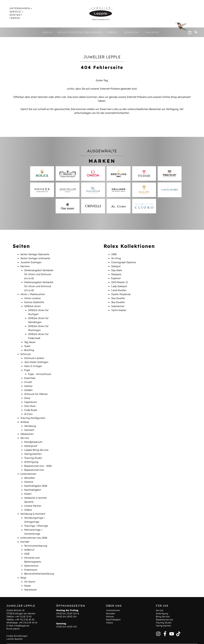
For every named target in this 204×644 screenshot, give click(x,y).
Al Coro (29, 408)
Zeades (29, 385)
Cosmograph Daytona (124, 262)
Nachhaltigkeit (33, 480)
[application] (28, 8)
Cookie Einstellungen (18, 627)
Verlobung (30, 419)
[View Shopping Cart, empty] (190, 32)
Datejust (116, 266)
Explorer (116, 277)
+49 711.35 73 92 (24, 608)
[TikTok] (178, 625)
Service (25, 431)
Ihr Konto (30, 568)
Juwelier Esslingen (31, 262)
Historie (29, 473)
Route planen (13, 620)
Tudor (28, 342)
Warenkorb (31, 576)
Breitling (29, 346)
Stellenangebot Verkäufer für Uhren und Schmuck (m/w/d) (39, 273)
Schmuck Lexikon (35, 354)
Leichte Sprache (15, 630)
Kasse (28, 572)
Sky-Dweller (118, 300)
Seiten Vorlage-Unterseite (36, 258)
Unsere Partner (33, 496)
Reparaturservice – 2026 (39, 457)
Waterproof (31, 438)
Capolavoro (31, 396)
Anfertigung (31, 453)
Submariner (118, 304)
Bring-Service (163, 608)
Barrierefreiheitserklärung (40, 561)
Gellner (28, 381)
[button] (19, 8)
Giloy (27, 392)
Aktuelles (30, 469)
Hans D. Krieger (34, 362)
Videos (28, 499)
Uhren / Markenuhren (33, 293)
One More (30, 400)
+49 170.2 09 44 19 (29, 614)
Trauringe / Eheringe (36, 515)
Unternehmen (29, 465)
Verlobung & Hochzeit (33, 503)
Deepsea (117, 273)
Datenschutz (32, 553)
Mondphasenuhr (34, 434)
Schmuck (26, 350)
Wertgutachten (33, 446)
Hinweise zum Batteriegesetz (80, 639)
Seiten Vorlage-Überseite (35, 254)
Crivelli (28, 377)
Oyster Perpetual (121, 293)
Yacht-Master (119, 308)
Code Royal (31, 404)
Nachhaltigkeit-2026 (36, 476)
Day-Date (117, 270)
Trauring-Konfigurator (33, 411)
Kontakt (25, 530)
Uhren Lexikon (33, 296)
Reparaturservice (35, 461)
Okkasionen (27, 427)
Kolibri (28, 484)
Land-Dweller (119, 289)
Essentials (30, 373)
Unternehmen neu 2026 (34, 526)
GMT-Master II (120, 281)
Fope (27, 365)
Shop (24, 565)
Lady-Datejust (120, 285)
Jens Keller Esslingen (37, 358)
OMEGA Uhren (33, 304)
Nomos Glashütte (35, 300)
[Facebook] (165, 625)
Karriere (25, 266)
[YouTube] (172, 625)
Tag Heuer (30, 339)
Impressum (31, 557)
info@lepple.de (22, 617)
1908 (114, 254)
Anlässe (25, 415)
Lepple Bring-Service (37, 442)
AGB (27, 542)
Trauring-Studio (33, 450)
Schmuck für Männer (37, 388)
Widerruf (29, 538)
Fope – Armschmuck (40, 369)
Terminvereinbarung (36, 534)
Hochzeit (29, 423)
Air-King (116, 258)
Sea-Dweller (118, 296)
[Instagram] (158, 625)
